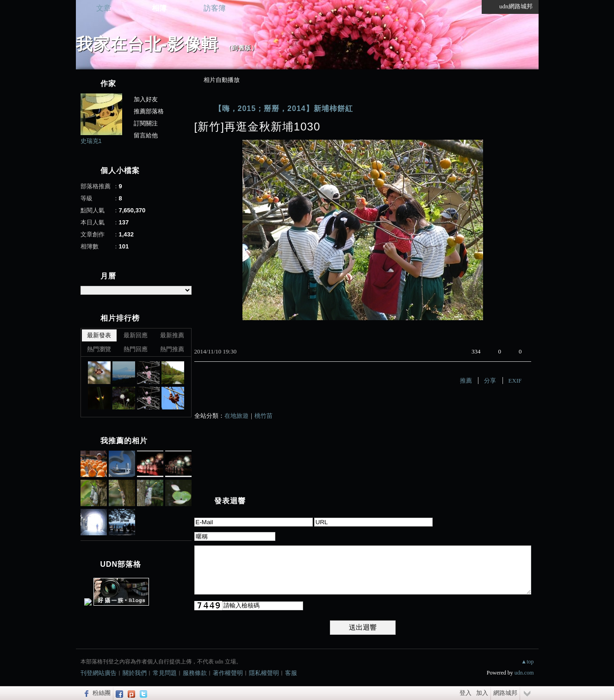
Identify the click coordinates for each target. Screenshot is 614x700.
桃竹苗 (264, 416)
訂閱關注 (146, 123)
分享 (490, 381)
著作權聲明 (228, 673)
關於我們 (135, 673)
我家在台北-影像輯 (147, 44)
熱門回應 (136, 349)
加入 (482, 693)
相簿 (159, 8)
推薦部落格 (149, 111)
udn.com (524, 673)
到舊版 (242, 48)
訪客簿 (215, 8)
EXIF (515, 381)
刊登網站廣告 (99, 673)
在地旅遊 (236, 416)
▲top (527, 662)
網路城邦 (505, 693)
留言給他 (146, 135)
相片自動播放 (222, 80)
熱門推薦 (172, 349)
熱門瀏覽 (99, 349)
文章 (104, 8)
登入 (465, 693)
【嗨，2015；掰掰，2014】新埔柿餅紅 (284, 108)
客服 (291, 673)
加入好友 (146, 99)
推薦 (466, 381)
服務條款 (195, 673)
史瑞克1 (91, 141)
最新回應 (136, 335)
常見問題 (165, 673)
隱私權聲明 (264, 673)
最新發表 (99, 335)
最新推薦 (172, 335)
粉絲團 (102, 693)
